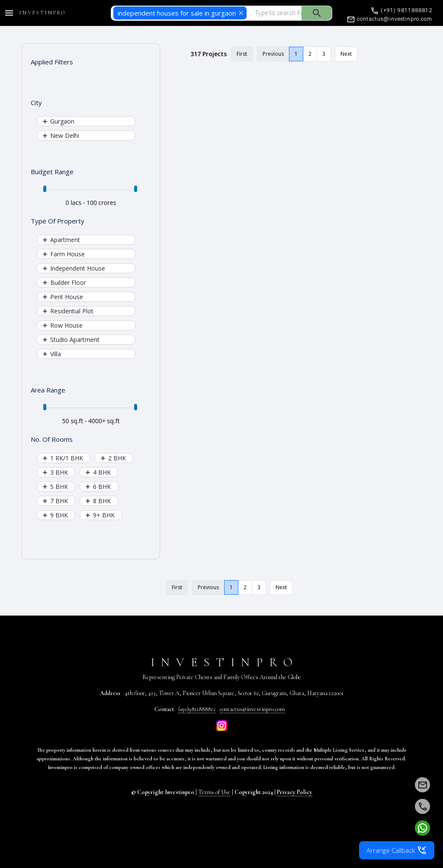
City (36, 102)
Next (346, 54)
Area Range (48, 390)
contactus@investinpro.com (252, 709)
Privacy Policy (295, 792)
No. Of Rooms (52, 439)
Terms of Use (214, 792)
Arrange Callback (397, 850)
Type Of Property (58, 221)
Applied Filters (52, 62)
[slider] (45, 189)
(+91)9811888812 (197, 709)
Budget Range (52, 172)
